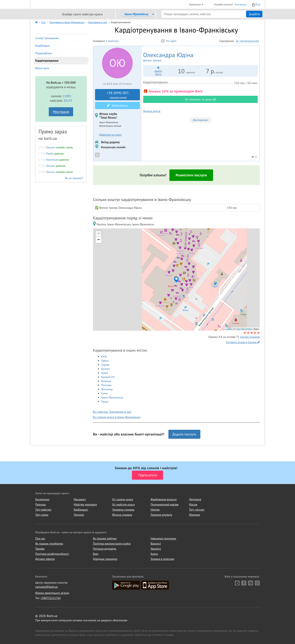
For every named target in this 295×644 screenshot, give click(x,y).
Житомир (107, 389)
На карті (169, 41)
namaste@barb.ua (47, 587)
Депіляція (195, 499)
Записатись (117, 105)
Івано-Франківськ (112, 397)
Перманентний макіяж (165, 504)
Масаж (193, 504)
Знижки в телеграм (162, 559)
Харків (105, 365)
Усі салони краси (123, 499)
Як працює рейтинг (105, 538)
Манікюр (195, 515)
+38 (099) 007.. (118, 95)
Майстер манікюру (85, 504)
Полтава (106, 385)
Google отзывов (250, 337)
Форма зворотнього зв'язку (52, 593)
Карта (154, 554)
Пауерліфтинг (44, 53)
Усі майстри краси (123, 504)
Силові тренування (47, 38)
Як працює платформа (49, 544)
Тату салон (42, 515)
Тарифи (40, 549)
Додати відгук (152, 111)
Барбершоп (81, 510)
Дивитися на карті (110, 135)
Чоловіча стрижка (123, 510)
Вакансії (156, 544)
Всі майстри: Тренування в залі (112, 412)
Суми (104, 393)
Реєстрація (241, 4)
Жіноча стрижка (122, 515)
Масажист (80, 499)
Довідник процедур (105, 559)
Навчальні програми (163, 538)
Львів (105, 373)
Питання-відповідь (105, 549)
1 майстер (112, 41)
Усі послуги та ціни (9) (200, 99)
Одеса (105, 361)
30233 (68, 100)
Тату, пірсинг (197, 510)
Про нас (40, 538)
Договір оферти (45, 559)
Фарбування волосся (164, 499)
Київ (104, 356)
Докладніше (200, 120)
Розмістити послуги (191, 175)
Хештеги (156, 549)
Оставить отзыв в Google (243, 342)
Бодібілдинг (43, 46)
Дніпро (106, 369)
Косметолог (42, 499)
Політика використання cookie (112, 544)
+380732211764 (50, 598)
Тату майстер (43, 510)
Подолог (79, 515)
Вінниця (106, 381)
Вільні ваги (42, 68)
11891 (67, 96)
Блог (96, 554)
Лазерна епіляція (161, 515)
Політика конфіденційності (52, 554)
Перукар (40, 504)
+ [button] (98, 234)
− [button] (98, 240)
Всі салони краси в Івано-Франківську (117, 417)
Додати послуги (184, 434)
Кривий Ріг (108, 377)
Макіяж (155, 510)
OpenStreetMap (244, 329)
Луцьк (105, 402)
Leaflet (229, 329)
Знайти (254, 14)
